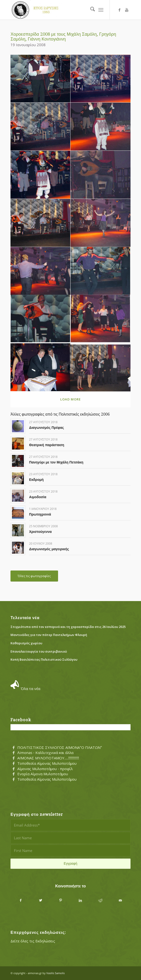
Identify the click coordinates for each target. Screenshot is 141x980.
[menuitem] (90, 10)
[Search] (90, 10)
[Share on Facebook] (20, 900)
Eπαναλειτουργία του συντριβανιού (39, 651)
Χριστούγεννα (40, 532)
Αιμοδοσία (38, 497)
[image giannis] (101, 79)
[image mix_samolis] (40, 223)
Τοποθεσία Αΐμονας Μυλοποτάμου (47, 763)
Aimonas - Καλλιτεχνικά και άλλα (45, 753)
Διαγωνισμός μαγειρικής (49, 549)
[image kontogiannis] (101, 175)
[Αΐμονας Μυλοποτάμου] (58, 10)
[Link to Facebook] (120, 10)
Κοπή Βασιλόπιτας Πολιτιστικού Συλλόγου (44, 659)
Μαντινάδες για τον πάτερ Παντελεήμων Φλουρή (49, 635)
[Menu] (101, 10)
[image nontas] (101, 271)
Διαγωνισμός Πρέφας (46, 428)
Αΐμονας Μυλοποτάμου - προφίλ (45, 769)
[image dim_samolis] (40, 79)
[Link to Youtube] (127, 10)
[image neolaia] (40, 271)
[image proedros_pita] (40, 367)
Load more (70, 399)
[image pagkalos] (40, 319)
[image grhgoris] (40, 127)
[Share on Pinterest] (60, 900)
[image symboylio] (101, 367)
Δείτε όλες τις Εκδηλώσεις (33, 941)
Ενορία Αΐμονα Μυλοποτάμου (43, 774)
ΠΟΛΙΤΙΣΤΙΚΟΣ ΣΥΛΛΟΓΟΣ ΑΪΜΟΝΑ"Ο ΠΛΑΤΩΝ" (60, 747)
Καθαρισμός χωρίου (26, 643)
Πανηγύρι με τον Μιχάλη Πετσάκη (56, 462)
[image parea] (101, 319)
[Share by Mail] (121, 900)
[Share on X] (40, 900)
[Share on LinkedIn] (81, 900)
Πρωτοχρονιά (40, 514)
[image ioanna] (101, 127)
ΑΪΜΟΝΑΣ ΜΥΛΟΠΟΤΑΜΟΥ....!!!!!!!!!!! (48, 758)
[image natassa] (101, 223)
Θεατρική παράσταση (47, 445)
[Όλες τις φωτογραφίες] (34, 576)
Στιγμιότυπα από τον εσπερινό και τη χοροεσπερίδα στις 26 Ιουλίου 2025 (68, 627)
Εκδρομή (36, 480)
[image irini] (40, 175)
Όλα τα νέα (30, 689)
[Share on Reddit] (101, 900)
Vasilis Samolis (55, 973)
